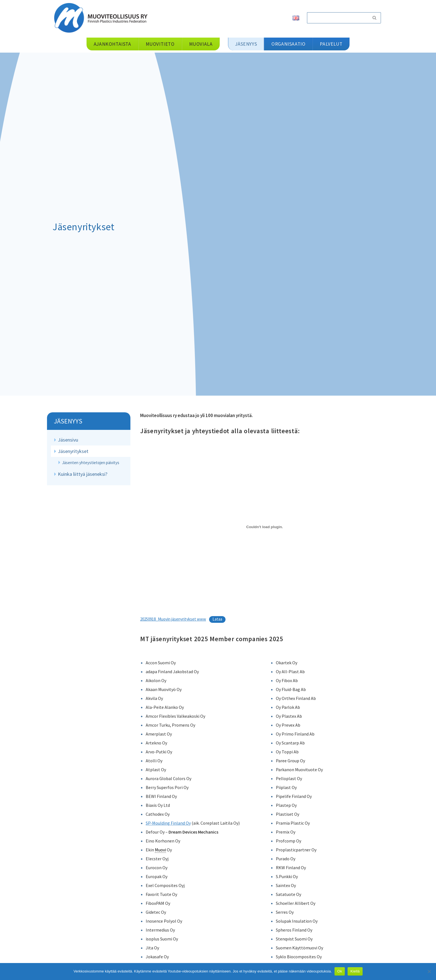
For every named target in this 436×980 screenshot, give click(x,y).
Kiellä (355, 971)
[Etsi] (338, 18)
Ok (340, 971)
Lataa (217, 619)
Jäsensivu (68, 440)
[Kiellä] (429, 971)
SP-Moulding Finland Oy (168, 823)
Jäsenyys (68, 421)
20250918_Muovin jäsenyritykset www (173, 619)
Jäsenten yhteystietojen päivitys (91, 463)
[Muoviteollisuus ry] (103, 18)
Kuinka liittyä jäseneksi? (83, 474)
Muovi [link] (160, 850)
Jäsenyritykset (73, 451)
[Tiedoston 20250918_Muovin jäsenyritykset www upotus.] (265, 527)
